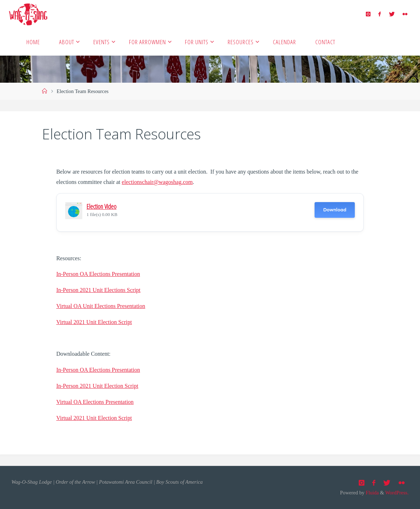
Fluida (372, 493)
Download (335, 210)
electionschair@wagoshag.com (157, 182)
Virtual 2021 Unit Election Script (94, 322)
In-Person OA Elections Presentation (98, 274)
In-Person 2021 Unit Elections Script (98, 290)
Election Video (102, 206)
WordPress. (397, 493)
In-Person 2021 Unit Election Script (97, 386)
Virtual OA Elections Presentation (95, 402)
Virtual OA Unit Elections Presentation (101, 306)
